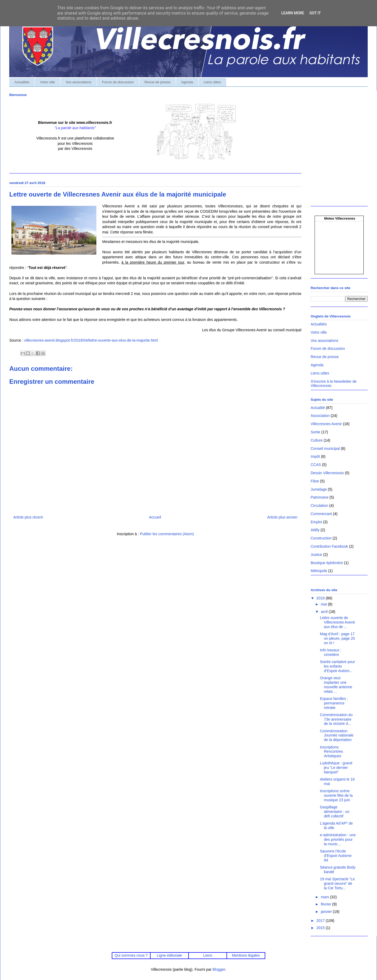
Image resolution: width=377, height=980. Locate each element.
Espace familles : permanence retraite (334, 703)
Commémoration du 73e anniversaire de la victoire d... (336, 719)
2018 (321, 598)
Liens (207, 955)
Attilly (315, 530)
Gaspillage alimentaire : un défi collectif (335, 812)
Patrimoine (320, 497)
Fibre (315, 481)
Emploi (316, 522)
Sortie (316, 432)
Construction (321, 538)
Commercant (321, 514)
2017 (321, 921)
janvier (327, 912)
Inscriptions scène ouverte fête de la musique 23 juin (336, 795)
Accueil (155, 517)
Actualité (318, 408)
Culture (317, 440)
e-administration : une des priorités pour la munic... (338, 839)
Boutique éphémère (327, 563)
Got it (315, 13)
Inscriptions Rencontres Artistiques (331, 752)
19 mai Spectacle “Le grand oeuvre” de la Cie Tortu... (337, 883)
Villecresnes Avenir (326, 424)
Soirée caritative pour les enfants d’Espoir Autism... (337, 666)
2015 (321, 928)
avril (325, 612)
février (326, 904)
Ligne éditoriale (169, 955)
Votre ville (48, 82)
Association (320, 416)
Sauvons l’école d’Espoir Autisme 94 (336, 856)
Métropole (319, 571)
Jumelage (319, 489)
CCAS (316, 465)
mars (325, 897)
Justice (316, 555)
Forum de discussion (118, 82)
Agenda (187, 82)
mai (324, 604)
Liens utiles (212, 82)
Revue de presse (157, 82)
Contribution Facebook (329, 546)
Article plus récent (28, 517)
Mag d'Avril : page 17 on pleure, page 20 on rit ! (337, 638)
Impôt (315, 456)
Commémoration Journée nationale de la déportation (337, 735)
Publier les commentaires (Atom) (167, 534)
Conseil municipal (325, 448)
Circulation (319, 506)
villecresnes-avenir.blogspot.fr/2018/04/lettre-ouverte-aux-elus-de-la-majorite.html (91, 340)
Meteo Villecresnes (340, 218)
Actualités (22, 82)
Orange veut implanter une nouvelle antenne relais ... (336, 685)
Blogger (219, 969)
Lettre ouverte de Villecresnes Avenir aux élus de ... (338, 622)
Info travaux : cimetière (331, 652)
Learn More (293, 13)
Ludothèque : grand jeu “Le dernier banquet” (336, 768)
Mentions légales (246, 955)
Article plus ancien (282, 517)
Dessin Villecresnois (327, 473)
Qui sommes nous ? (131, 955)
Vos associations (78, 82)
